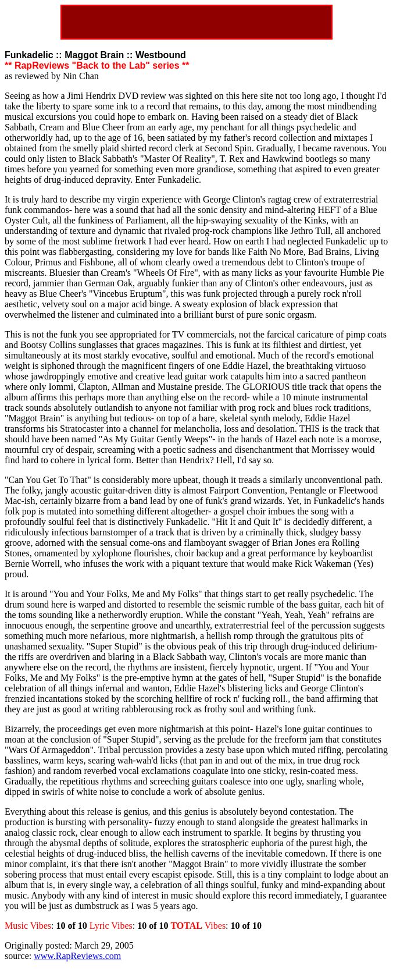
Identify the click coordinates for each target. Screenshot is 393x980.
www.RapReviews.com (77, 956)
